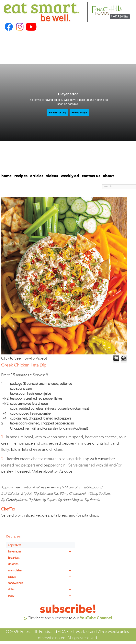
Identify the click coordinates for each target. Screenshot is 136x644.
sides (41, 589)
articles (37, 176)
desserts (41, 564)
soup (41, 596)
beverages (41, 551)
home (6, 176)
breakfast (41, 558)
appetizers (41, 545)
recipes (21, 176)
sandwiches (41, 583)
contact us (91, 176)
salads (41, 577)
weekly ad (70, 176)
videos (52, 176)
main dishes (41, 570)
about (108, 176)
